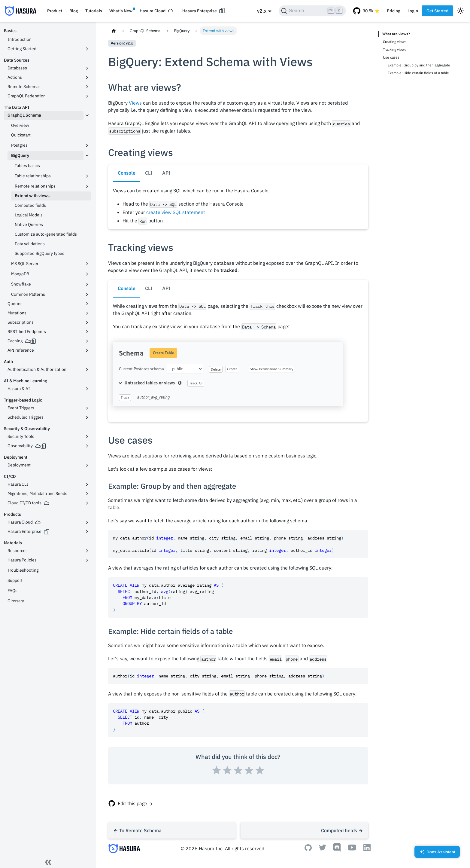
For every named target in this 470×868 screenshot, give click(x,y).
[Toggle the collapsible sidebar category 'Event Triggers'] (87, 408)
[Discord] (337, 850)
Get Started (437, 11)
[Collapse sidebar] (48, 862)
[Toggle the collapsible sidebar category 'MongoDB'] (87, 274)
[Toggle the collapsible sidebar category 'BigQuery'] (87, 156)
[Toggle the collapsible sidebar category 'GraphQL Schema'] (87, 115)
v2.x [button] (262, 11)
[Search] (312, 11)
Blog (74, 11)
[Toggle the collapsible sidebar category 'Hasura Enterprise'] (87, 532)
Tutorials (94, 11)
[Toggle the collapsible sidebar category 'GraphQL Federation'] (87, 96)
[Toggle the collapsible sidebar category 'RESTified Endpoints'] (87, 332)
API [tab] (166, 173)
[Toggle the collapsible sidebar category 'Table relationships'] (87, 176)
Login (413, 11)
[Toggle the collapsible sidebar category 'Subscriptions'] (87, 322)
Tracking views (395, 49)
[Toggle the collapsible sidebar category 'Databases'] (87, 68)
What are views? (396, 34)
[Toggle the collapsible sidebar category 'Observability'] (87, 446)
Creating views (395, 42)
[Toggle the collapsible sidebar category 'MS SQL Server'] (87, 264)
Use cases (391, 57)
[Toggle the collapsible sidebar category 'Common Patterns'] (87, 295)
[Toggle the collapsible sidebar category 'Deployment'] (87, 465)
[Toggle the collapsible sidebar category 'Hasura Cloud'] (87, 522)
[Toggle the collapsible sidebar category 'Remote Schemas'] (87, 87)
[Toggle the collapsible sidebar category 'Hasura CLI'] (87, 484)
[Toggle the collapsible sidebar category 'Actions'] (87, 78)
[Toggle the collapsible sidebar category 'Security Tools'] (87, 437)
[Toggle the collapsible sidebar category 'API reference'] (87, 350)
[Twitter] (323, 849)
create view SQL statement (176, 212)
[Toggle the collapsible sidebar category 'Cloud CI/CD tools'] (87, 503)
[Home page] (114, 31)
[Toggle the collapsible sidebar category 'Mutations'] (87, 313)
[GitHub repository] (366, 11)
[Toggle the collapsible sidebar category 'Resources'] (87, 551)
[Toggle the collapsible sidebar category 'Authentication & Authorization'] (87, 370)
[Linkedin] (367, 849)
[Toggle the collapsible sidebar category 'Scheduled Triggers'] (87, 417)
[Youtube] (352, 849)
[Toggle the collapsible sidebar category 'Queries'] (87, 304)
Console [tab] (127, 173)
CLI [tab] (149, 173)
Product (55, 11)
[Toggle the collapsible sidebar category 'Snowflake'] (87, 284)
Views (135, 103)
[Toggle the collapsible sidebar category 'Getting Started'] (87, 49)
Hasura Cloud (153, 11)
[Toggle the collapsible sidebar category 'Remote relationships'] (87, 186)
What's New (121, 11)
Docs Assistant (437, 854)
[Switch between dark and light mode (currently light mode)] (460, 11)
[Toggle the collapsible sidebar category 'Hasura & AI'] (87, 389)
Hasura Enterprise (200, 11)
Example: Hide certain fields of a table (418, 73)
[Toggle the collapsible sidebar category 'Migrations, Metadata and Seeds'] (87, 494)
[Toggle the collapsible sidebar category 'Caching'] (87, 341)
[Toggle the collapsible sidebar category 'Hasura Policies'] (87, 560)
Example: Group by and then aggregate (419, 65)
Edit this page (132, 803)
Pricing (394, 11)
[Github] (308, 849)
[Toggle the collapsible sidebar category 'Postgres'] (87, 145)
